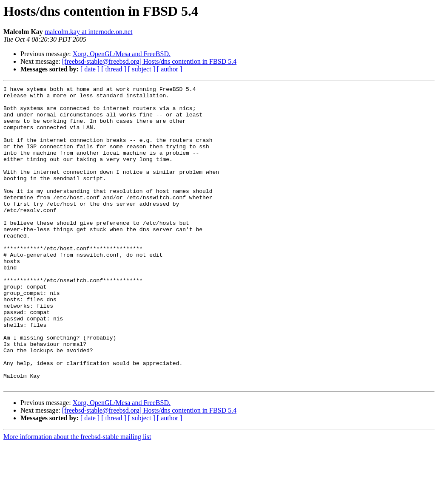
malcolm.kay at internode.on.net (89, 32)
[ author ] (170, 69)
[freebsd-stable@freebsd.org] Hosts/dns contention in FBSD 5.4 (149, 61)
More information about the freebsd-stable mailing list (77, 497)
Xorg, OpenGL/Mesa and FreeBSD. (122, 54)
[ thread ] (114, 69)
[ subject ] (142, 69)
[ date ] (90, 69)
